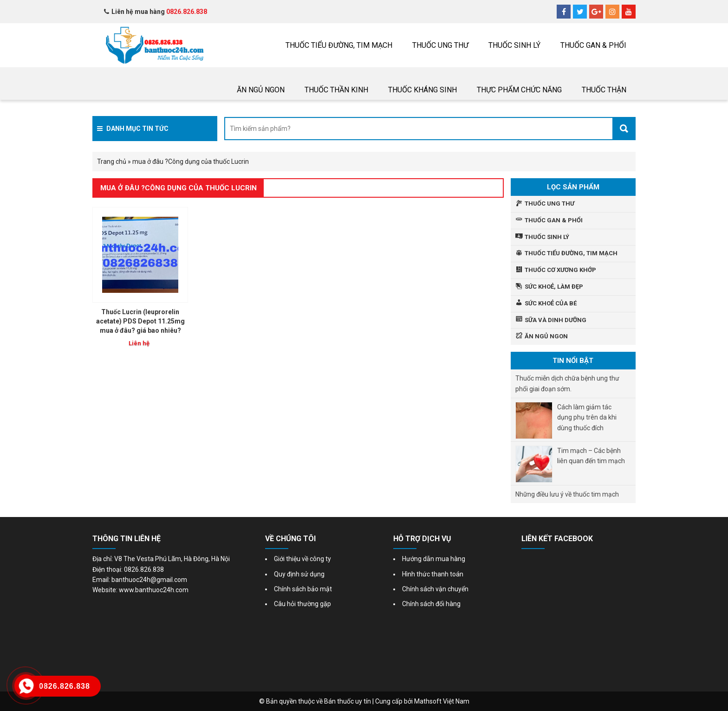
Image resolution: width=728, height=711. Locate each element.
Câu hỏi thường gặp (302, 604)
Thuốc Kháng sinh (422, 90)
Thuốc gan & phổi (593, 45)
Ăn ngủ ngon (261, 90)
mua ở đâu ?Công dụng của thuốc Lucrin (179, 188)
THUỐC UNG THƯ (440, 45)
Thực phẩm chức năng (519, 90)
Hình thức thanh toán (433, 574)
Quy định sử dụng (299, 574)
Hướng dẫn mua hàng (434, 559)
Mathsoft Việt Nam (442, 701)
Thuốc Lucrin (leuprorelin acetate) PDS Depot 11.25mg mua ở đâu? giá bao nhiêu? (140, 321)
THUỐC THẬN (604, 90)
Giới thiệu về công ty (302, 559)
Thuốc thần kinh (336, 90)
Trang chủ (112, 162)
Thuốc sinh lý (514, 45)
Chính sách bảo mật (303, 589)
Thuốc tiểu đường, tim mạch (339, 45)
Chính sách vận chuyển (435, 589)
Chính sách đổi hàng (431, 604)
